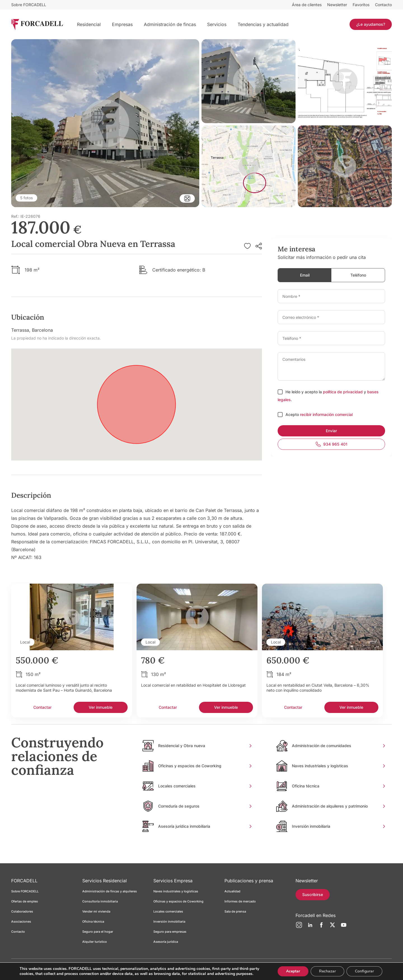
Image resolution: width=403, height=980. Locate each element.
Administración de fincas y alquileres (110, 891)
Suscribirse (313, 894)
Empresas (122, 24)
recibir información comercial (326, 414)
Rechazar (326, 970)
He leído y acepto (302, 392)
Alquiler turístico (95, 942)
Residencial (89, 24)
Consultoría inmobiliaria (100, 901)
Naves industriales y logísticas (176, 891)
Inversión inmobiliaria (169, 921)
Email (305, 275)
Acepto (293, 414)
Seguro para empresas (170, 932)
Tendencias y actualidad (263, 24)
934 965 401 (331, 444)
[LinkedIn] (310, 927)
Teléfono (358, 275)
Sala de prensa (235, 911)
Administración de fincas (170, 24)
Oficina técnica (93, 921)
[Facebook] (321, 927)
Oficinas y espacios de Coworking (178, 901)
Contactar (42, 707)
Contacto (383, 5)
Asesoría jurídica (166, 942)
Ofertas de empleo (25, 901)
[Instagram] (299, 927)
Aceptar (291, 970)
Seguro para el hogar (98, 932)
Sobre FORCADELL (29, 5)
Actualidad (232, 891)
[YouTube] (344, 927)
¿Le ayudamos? (371, 24)
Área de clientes (307, 5)
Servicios (217, 24)
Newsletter (337, 5)
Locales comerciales (168, 911)
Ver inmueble (101, 707)
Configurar (364, 970)
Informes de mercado (240, 901)
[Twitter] (332, 927)
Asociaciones (21, 921)
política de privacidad (343, 392)
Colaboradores (22, 911)
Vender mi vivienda (96, 911)
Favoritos (361, 5)
